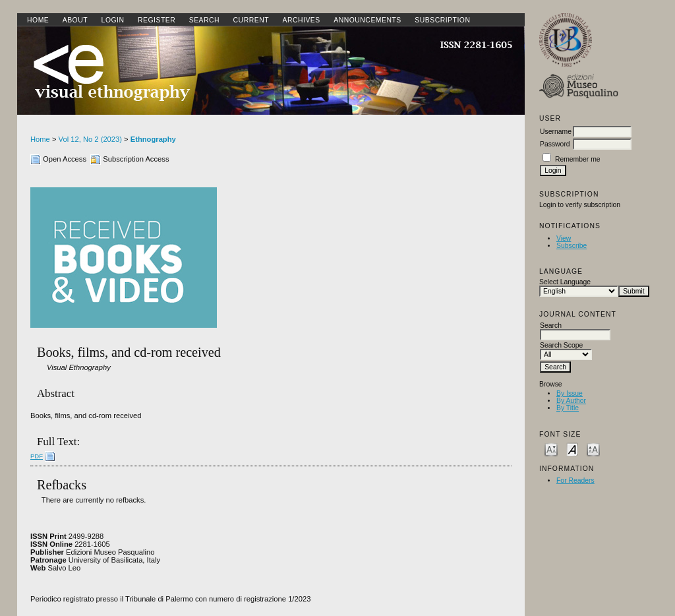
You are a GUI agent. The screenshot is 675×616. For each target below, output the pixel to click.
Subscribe (572, 246)
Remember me (578, 159)
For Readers (575, 480)
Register (157, 20)
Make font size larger (593, 449)
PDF (37, 456)
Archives (301, 20)
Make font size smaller (551, 449)
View (564, 238)
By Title (568, 408)
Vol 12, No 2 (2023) (90, 139)
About (75, 20)
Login (113, 20)
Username (556, 132)
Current (251, 20)
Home (38, 20)
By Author (571, 401)
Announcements (367, 20)
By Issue (570, 393)
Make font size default (572, 449)
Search (204, 20)
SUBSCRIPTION (442, 20)
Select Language (565, 282)
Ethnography (153, 139)
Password (555, 144)
